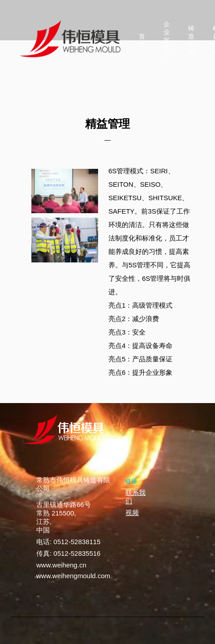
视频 (132, 513)
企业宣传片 (167, 40)
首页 (142, 40)
